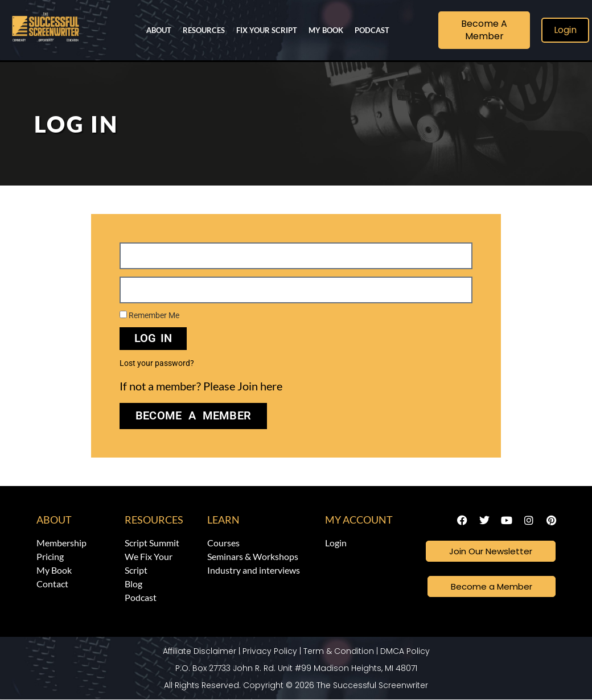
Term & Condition (339, 652)
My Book (326, 30)
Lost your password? (157, 363)
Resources (204, 30)
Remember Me (149, 315)
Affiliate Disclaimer (200, 652)
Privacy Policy (270, 652)
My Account (359, 520)
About (159, 30)
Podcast (372, 30)
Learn (223, 520)
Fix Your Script (267, 30)
